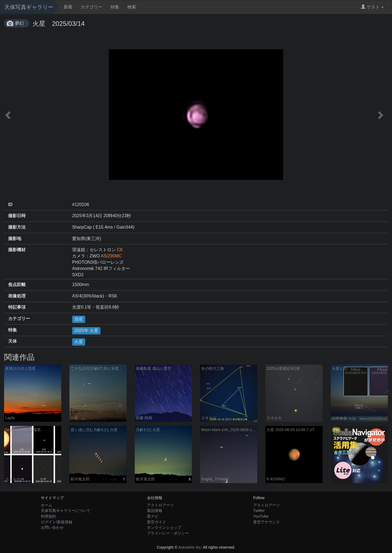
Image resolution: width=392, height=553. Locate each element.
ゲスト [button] (372, 7)
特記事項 (17, 307)
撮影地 (15, 239)
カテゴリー (91, 7)
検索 (132, 7)
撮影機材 (17, 250)
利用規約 (48, 516)
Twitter (259, 511)
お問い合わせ (52, 527)
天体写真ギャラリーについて (66, 511)
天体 (13, 341)
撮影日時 (17, 216)
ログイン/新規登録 (57, 522)
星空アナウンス (267, 522)
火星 (79, 342)
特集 (115, 7)
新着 (68, 7)
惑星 (79, 319)
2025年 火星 (86, 331)
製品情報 (155, 511)
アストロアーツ (160, 505)
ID (10, 205)
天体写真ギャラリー (29, 7)
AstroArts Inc (189, 547)
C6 (120, 250)
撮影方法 (17, 227)
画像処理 (17, 296)
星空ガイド (157, 522)
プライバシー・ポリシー (168, 533)
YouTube (261, 516)
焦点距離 (17, 285)
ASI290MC (111, 256)
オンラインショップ (164, 527)
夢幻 (19, 23)
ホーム (47, 505)
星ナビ (153, 516)
